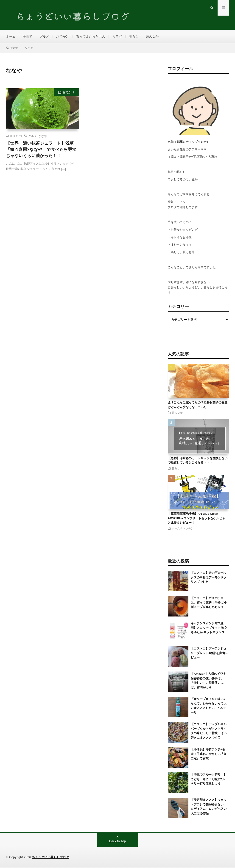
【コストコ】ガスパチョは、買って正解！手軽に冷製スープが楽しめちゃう (209, 603)
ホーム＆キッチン (183, 529)
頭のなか (152, 37)
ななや (43, 136)
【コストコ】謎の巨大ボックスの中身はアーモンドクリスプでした (209, 578)
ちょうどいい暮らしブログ (50, 858)
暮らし (134, 37)
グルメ (44, 37)
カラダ (117, 37)
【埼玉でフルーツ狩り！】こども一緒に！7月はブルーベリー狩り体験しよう (209, 780)
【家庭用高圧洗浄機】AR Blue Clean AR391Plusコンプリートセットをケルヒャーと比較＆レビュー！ (198, 519)
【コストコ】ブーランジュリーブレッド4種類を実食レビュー (209, 653)
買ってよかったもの (91, 37)
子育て (28, 37)
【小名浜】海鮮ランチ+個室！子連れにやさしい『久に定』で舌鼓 (209, 754)
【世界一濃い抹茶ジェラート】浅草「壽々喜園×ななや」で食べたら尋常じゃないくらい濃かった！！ (41, 150)
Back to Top (118, 842)
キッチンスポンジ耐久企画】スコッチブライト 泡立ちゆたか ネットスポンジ (209, 628)
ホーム (11, 37)
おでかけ (63, 37)
